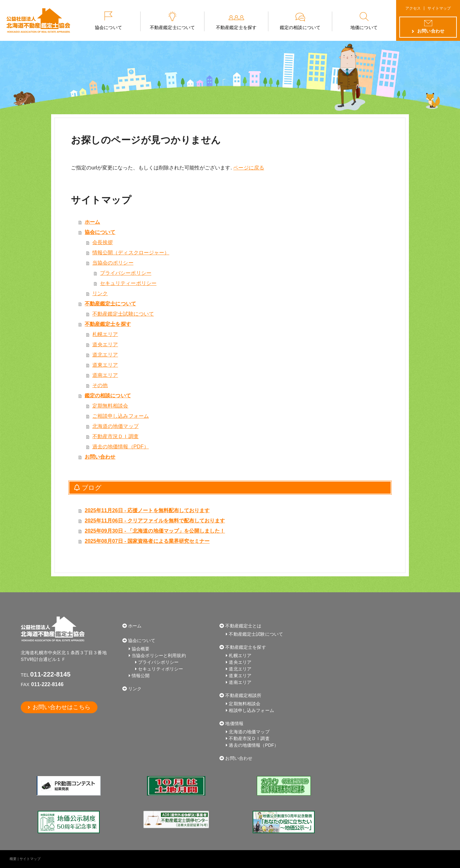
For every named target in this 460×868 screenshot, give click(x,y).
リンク (100, 293)
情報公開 (141, 676)
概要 (13, 859)
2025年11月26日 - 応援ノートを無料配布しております (147, 510)
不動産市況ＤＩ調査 (115, 436)
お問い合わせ (100, 457)
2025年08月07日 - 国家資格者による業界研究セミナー (147, 541)
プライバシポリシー (158, 662)
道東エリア (105, 365)
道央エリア (105, 344)
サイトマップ (439, 8)
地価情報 (234, 723)
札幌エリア (105, 334)
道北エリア (105, 355)
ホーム (92, 222)
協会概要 (141, 649)
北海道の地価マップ (115, 426)
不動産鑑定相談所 (243, 695)
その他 (100, 385)
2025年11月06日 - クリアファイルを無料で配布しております (155, 521)
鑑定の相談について (300, 27)
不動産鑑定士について (172, 27)
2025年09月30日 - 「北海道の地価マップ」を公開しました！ (155, 531)
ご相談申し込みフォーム (121, 416)
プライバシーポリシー (126, 273)
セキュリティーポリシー (128, 283)
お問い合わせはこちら (61, 707)
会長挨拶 (103, 242)
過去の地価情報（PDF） (121, 447)
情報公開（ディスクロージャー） (131, 253)
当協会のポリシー (113, 263)
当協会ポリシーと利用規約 (159, 655)
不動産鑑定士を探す (236, 27)
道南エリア (105, 375)
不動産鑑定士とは (243, 626)
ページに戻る (249, 168)
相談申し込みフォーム (251, 710)
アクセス (413, 8)
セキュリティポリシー (161, 669)
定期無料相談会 (110, 406)
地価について (364, 27)
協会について (108, 27)
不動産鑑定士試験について (123, 314)
